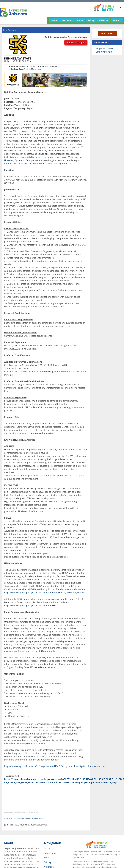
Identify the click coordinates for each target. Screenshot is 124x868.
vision (42, 164)
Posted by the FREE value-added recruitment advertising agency (24, 819)
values (41, 154)
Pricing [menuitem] (48, 862)
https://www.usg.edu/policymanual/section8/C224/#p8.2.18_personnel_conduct (45, 593)
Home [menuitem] (47, 848)
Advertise (104, 20)
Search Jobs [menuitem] (50, 853)
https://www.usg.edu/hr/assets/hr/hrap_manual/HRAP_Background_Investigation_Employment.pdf (55, 766)
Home (54, 20)
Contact (117, 20)
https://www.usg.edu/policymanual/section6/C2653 (30, 606)
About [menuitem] (47, 858)
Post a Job (107, 33)
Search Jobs (67, 20)
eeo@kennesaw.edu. (45, 667)
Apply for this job (76, 43)
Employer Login (104, 52)
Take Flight (58, 164)
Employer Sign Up (105, 48)
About (80, 20)
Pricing (91, 20)
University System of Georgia (19, 160)
